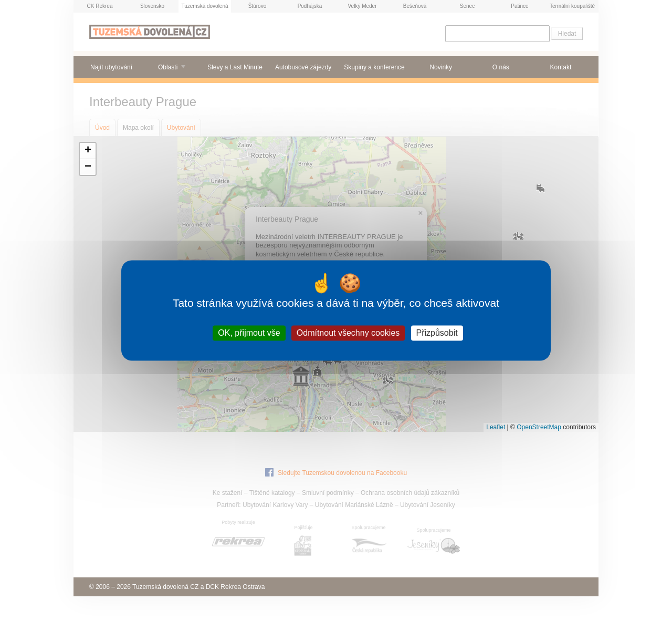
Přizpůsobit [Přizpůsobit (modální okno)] (437, 333)
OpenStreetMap (539, 427)
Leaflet (496, 427)
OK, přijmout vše (249, 333)
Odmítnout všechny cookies (348, 333)
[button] (88, 151)
